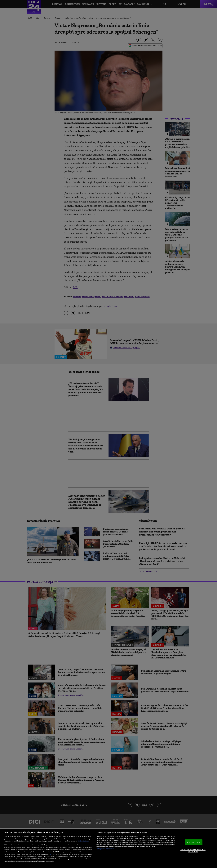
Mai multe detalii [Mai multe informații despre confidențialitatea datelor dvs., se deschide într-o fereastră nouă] (84, 841)
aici (51, 854)
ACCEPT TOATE (194, 842)
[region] (108, 848)
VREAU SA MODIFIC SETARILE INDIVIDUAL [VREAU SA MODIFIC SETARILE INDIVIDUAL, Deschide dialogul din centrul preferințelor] (193, 851)
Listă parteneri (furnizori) (105, 849)
